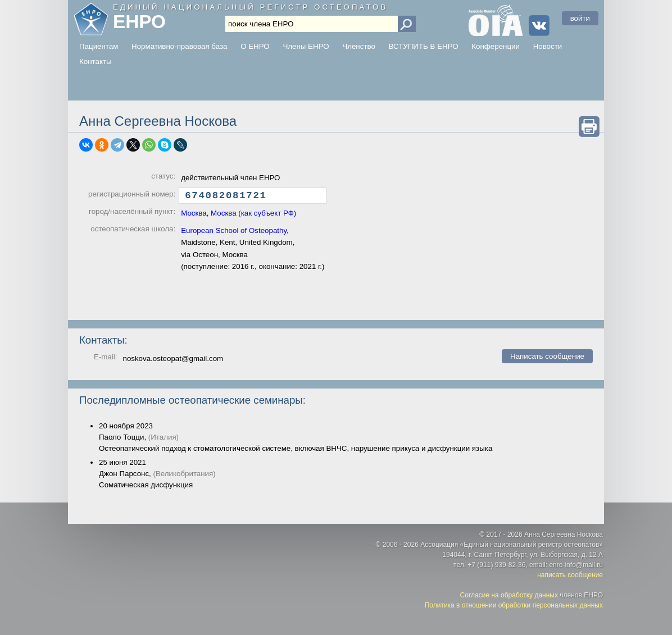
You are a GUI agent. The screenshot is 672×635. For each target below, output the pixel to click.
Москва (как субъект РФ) (253, 216)
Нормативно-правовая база (179, 46)
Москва (194, 216)
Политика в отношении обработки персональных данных (514, 605)
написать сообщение (570, 575)
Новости (548, 46)
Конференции (496, 46)
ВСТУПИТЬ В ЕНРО (424, 46)
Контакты (96, 61)
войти (580, 18)
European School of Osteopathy (234, 233)
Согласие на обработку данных (509, 595)
